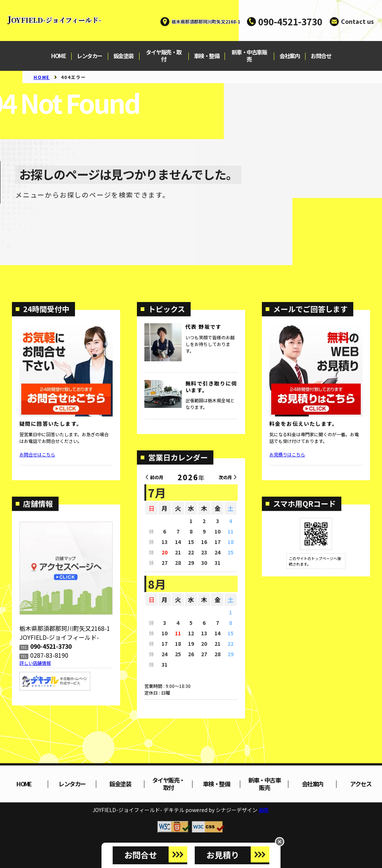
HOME (58, 56)
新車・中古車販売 (249, 56)
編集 (264, 810)
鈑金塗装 (123, 56)
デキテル (174, 810)
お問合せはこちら (37, 454)
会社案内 (289, 56)
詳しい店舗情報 (35, 663)
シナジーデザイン (237, 810)
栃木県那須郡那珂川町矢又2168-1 (206, 21)
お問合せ (321, 56)
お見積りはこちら (287, 454)
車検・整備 (207, 56)
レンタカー (90, 56)
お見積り (223, 855)
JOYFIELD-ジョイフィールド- (54, 20)
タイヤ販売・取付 (164, 56)
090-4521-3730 (290, 21)
